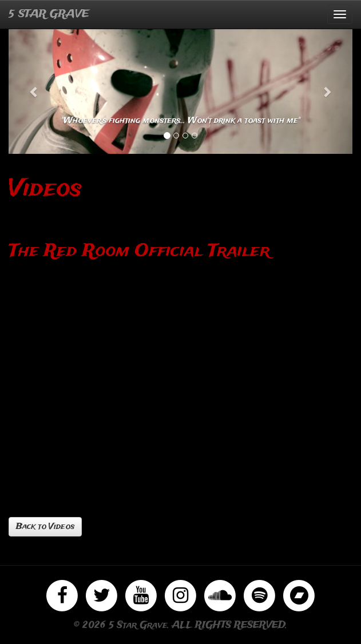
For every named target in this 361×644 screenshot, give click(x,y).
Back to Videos (45, 527)
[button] (34, 91)
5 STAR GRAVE (49, 14)
